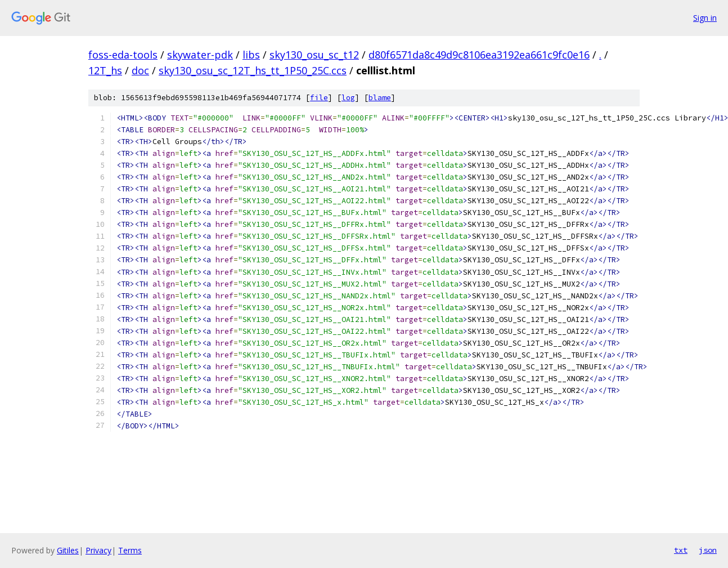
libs (251, 55)
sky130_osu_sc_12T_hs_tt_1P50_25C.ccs (253, 70)
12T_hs (105, 70)
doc (140, 70)
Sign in (705, 18)
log (348, 98)
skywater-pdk (200, 55)
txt (681, 550)
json (708, 550)
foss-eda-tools (123, 55)
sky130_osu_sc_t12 (314, 55)
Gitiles (68, 550)
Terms (130, 550)
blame (380, 98)
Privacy (98, 550)
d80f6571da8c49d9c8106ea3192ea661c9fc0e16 (479, 55)
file (319, 98)
